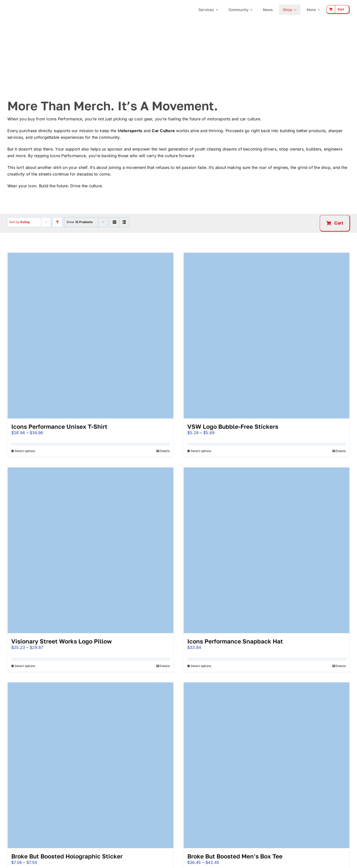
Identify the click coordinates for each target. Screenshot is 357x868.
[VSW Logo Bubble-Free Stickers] (267, 336)
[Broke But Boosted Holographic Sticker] (90, 765)
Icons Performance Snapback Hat (235, 641)
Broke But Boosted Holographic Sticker (67, 856)
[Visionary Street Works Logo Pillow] (90, 550)
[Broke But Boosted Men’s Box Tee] (267, 765)
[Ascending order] (57, 222)
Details (165, 451)
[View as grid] (115, 222)
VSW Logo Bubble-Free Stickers (233, 426)
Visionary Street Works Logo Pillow (62, 641)
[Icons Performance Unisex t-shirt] (90, 336)
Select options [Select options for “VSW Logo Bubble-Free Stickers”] (201, 451)
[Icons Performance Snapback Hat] (267, 550)
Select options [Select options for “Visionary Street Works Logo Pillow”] (25, 666)
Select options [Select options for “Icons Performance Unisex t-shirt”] (25, 451)
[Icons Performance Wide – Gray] (32, 5)
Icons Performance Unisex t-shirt (59, 426)
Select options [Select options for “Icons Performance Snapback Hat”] (201, 666)
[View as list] (124, 222)
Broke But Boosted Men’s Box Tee (235, 856)
